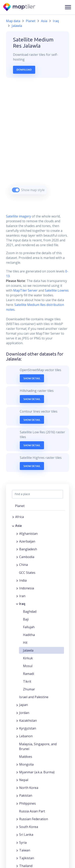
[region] (37, 141)
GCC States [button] (27, 573)
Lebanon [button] (26, 736)
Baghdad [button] (30, 611)
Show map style (33, 190)
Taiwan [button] (25, 850)
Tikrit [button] (27, 681)
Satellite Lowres (57, 290)
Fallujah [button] (29, 627)
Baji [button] (26, 619)
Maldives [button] (26, 757)
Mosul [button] (28, 666)
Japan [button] (23, 705)
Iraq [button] (22, 604)
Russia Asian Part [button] (32, 811)
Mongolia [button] (26, 764)
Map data (13, 21)
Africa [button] (19, 517)
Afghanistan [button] (28, 534)
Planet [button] (20, 506)
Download (24, 70)
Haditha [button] (29, 635)
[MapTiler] (19, 7)
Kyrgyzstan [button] (28, 728)
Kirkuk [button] (28, 658)
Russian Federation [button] (34, 819)
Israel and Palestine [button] (34, 697)
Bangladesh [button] (28, 549)
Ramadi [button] (28, 674)
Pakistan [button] (26, 795)
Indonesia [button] (27, 588)
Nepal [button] (24, 780)
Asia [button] (18, 526)
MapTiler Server (25, 290)
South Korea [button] (29, 827)
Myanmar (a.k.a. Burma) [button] (37, 772)
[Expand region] (13, 517)
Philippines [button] (27, 803)
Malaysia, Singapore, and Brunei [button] (38, 746)
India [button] (23, 580)
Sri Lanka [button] (26, 835)
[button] (68, 7)
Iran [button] (22, 596)
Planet (31, 21)
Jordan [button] (24, 713)
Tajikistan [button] (27, 858)
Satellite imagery (18, 216)
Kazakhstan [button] (28, 721)
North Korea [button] (29, 788)
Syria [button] (23, 842)
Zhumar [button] (29, 689)
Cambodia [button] (27, 557)
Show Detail (32, 378)
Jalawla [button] (28, 650)
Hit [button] (25, 643)
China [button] (23, 565)
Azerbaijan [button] (27, 541)
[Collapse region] (13, 526)
